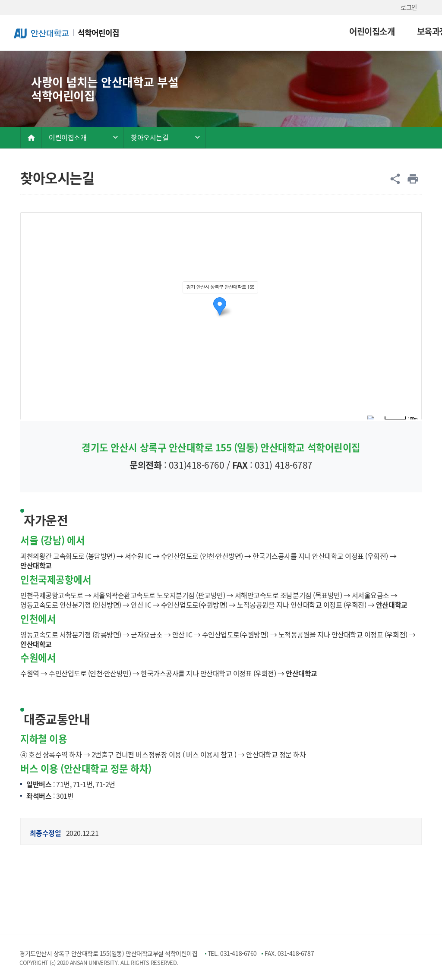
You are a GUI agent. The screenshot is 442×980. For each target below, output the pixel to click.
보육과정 (297, 31)
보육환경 (350, 31)
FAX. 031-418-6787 (289, 953)
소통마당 (402, 31)
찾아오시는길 (150, 137)
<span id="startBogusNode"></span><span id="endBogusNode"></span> (221, 316)
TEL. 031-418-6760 (232, 953)
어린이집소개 (237, 31)
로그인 (409, 7)
